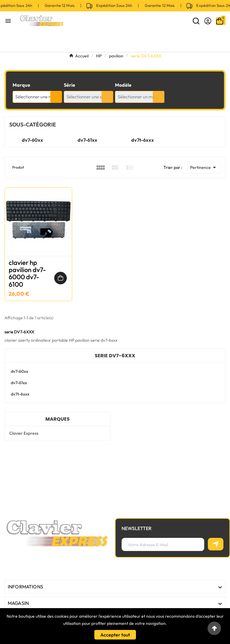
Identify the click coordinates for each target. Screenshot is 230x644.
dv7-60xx (32, 140)
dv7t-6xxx (143, 140)
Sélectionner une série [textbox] (88, 97)
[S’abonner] (216, 544)
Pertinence (204, 167)
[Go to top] (214, 628)
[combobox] (37, 97)
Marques (57, 419)
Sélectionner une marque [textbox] (38, 97)
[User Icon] (208, 21)
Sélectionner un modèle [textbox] (140, 97)
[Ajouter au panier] (60, 278)
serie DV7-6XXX (115, 356)
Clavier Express (24, 433)
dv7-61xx (87, 140)
